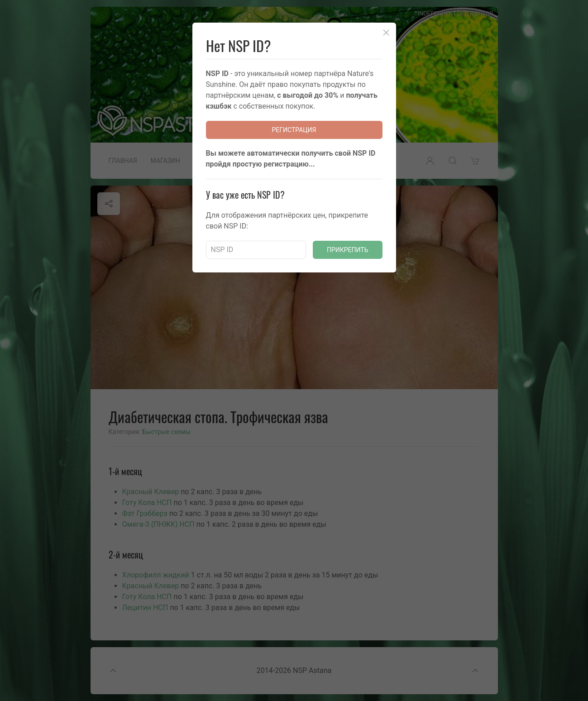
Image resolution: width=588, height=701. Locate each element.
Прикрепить (348, 250)
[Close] (386, 33)
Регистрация (294, 130)
